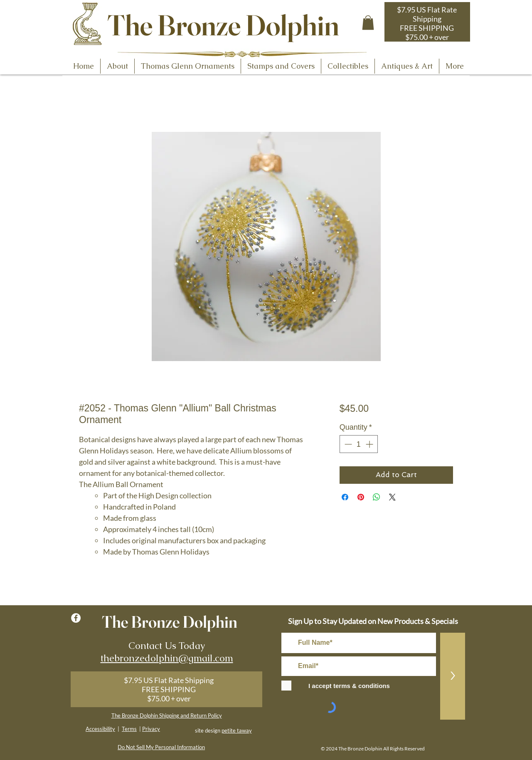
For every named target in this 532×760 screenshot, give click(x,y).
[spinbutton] (359, 444)
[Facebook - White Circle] (76, 618)
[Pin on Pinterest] (361, 497)
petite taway (237, 730)
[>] (453, 676)
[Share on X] (392, 497)
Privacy (151, 729)
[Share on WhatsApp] (377, 497)
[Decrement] (347, 444)
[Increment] (370, 444)
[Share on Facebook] (345, 497)
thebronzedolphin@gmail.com (167, 658)
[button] (368, 23)
